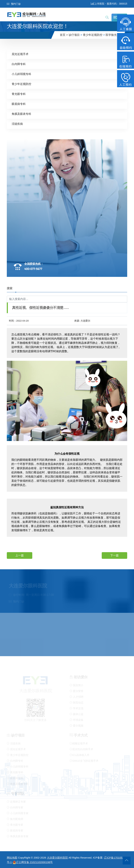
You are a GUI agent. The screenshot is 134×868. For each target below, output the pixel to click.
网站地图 (12, 858)
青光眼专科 (19, 94)
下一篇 (114, 555)
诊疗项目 (74, 35)
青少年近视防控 (93, 35)
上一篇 (20, 555)
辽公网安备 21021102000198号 (33, 862)
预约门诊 (14, 4)
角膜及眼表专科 (21, 114)
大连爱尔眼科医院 (57, 858)
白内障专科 (19, 64)
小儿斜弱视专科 (21, 74)
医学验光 (111, 35)
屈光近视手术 (20, 54)
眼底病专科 (19, 104)
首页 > (64, 35)
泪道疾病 (17, 124)
